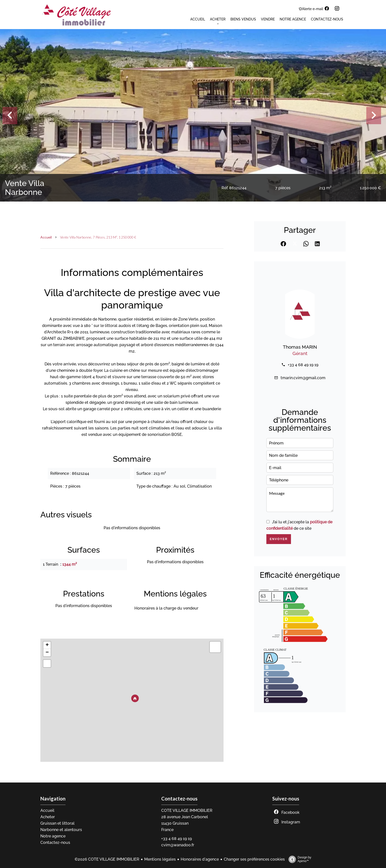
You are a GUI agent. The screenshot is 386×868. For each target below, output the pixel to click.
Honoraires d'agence (200, 859)
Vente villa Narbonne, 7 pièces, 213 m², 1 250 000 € (98, 237)
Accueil (46, 237)
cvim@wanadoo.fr (178, 845)
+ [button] (47, 645)
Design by (299, 859)
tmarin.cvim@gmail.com (303, 378)
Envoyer (279, 539)
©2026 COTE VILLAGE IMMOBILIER (107, 859)
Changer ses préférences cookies (254, 859)
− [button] (47, 653)
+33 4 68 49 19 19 (303, 365)
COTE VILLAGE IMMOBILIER (187, 810)
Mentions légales (160, 859)
